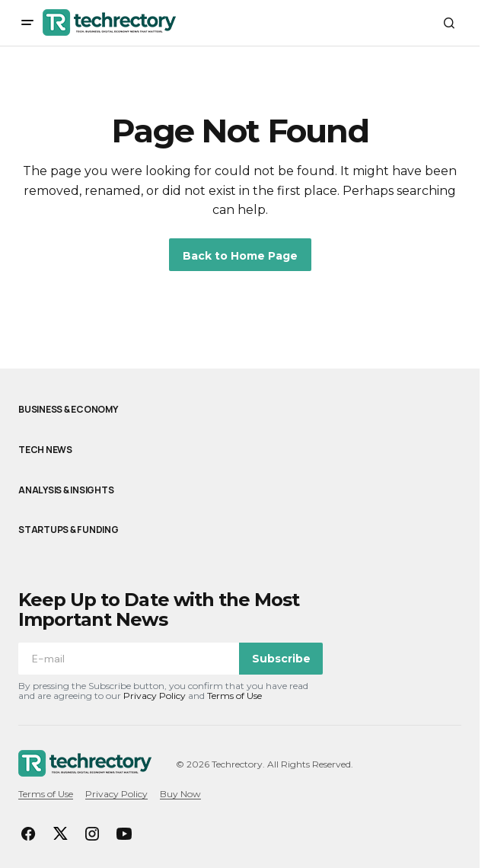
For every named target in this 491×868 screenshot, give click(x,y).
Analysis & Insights (66, 490)
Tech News (45, 450)
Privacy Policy (155, 696)
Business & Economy (68, 410)
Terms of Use (234, 696)
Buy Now (180, 794)
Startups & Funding (69, 530)
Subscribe (281, 659)
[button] (27, 23)
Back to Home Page (240, 256)
